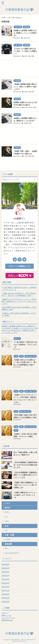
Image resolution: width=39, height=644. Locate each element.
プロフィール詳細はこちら (20, 266)
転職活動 (7, 539)
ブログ (7, 503)
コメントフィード (8, 618)
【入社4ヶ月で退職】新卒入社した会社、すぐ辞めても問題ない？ (25, 51)
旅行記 (7, 508)
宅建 (6, 548)
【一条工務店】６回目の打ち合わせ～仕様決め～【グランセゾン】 (19, 289)
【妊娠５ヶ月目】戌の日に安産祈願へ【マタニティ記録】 (19, 314)
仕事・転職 (9, 535)
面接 (33, 92)
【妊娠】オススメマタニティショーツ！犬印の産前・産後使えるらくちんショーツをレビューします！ (19, 301)
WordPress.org (7, 620)
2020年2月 (6, 602)
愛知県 (7, 512)
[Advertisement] (19, 69)
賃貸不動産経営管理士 (12, 553)
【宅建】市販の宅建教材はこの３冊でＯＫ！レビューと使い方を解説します (25, 485)
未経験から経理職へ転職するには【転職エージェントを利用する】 (25, 33)
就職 (29, 156)
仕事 (26, 156)
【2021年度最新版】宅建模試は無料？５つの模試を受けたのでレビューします (25, 475)
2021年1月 (6, 591)
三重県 (7, 521)
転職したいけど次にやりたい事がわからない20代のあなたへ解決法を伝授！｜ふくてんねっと (19, 330)
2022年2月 (6, 576)
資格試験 (8, 544)
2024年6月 (6, 564)
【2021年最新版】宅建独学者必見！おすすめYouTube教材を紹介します (25, 465)
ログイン (5, 613)
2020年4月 (6, 594)
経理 (25, 38)
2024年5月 (6, 568)
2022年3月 (6, 572)
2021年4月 (6, 579)
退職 (33, 56)
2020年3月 (6, 598)
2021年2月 (6, 587)
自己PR (30, 107)
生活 (7, 526)
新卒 (26, 56)
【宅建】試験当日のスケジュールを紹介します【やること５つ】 (25, 495)
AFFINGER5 (23, 641)
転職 (28, 38)
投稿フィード (7, 615)
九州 (6, 517)
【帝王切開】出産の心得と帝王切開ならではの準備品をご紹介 (19, 308)
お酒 (6, 530)
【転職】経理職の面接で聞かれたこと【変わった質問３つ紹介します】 (25, 87)
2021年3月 (6, 583)
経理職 (26, 123)
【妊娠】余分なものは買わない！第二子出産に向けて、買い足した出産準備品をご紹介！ (19, 294)
